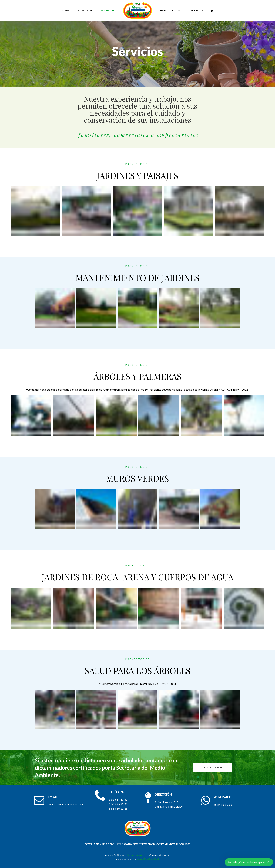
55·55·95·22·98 (118, 804)
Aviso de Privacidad (147, 859)
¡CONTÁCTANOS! (212, 767)
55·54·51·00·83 (223, 805)
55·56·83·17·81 (118, 799)
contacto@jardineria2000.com (66, 804)
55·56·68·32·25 (118, 809)
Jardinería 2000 (135, 855)
